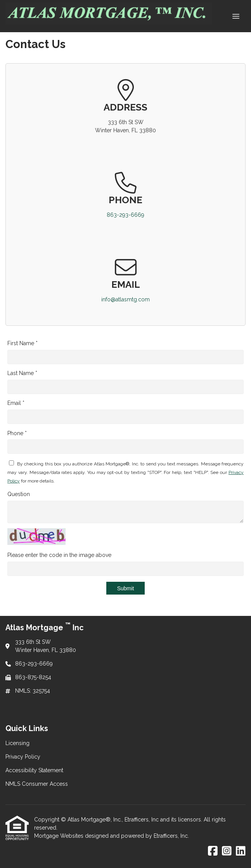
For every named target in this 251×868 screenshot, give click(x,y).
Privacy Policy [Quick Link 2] (23, 757)
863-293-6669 (125, 215)
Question (19, 494)
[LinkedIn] (241, 851)
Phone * (17, 433)
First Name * (23, 343)
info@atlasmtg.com (125, 299)
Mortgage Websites (60, 836)
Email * (16, 403)
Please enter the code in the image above (59, 555)
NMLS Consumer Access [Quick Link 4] (37, 784)
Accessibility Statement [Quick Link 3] (34, 770)
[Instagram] (227, 851)
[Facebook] (213, 851)
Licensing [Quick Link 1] (17, 743)
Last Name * (22, 373)
